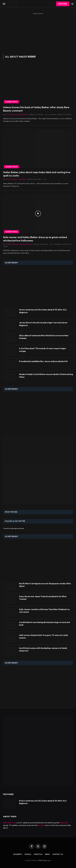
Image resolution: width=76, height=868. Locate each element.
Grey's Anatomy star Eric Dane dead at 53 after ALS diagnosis (43, 311)
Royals (28, 854)
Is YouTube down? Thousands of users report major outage (43, 350)
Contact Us (58, 854)
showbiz (41, 825)
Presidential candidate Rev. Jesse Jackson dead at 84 (43, 361)
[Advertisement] (38, 33)
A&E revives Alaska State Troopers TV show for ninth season (44, 637)
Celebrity (18, 854)
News (47, 854)
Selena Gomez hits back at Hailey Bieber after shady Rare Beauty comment (36, 109)
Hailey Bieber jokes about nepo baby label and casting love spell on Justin (37, 174)
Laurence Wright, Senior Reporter (18, 244)
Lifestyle (38, 854)
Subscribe (63, 4)
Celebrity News (11, 102)
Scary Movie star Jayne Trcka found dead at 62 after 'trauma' (43, 598)
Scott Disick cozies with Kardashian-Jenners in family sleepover (43, 649)
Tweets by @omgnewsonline (14, 528)
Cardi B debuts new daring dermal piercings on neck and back (44, 624)
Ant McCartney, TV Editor (15, 179)
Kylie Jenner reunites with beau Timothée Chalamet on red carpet (44, 611)
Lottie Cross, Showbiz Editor (16, 115)
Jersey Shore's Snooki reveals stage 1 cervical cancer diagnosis (43, 324)
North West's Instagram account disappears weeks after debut (45, 585)
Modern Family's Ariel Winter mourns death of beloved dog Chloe (46, 376)
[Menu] (4, 4)
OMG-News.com (10, 823)
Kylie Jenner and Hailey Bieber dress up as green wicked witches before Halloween (35, 239)
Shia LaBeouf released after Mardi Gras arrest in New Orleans (44, 337)
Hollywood (64, 823)
